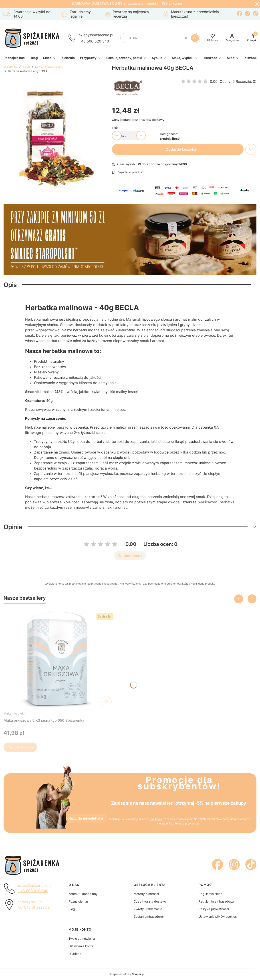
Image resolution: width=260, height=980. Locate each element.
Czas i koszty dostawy (150, 901)
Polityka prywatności (214, 909)
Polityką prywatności (187, 823)
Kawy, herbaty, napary (49, 67)
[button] (195, 38)
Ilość (115, 128)
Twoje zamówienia (82, 938)
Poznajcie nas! (79, 901)
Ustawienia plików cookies (218, 916)
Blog (72, 909)
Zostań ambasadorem (150, 916)
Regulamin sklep (211, 894)
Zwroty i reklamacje (148, 909)
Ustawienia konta (81, 946)
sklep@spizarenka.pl (96, 35)
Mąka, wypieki (14, 713)
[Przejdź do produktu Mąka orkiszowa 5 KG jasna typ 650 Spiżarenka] (58, 660)
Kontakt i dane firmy (83, 894)
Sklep (26, 67)
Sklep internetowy (126, 974)
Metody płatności (146, 894)
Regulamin (155, 819)
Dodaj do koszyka (181, 149)
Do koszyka (20, 748)
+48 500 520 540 (94, 41)
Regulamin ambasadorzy (217, 901)
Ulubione (75, 954)
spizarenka (10, 67)
